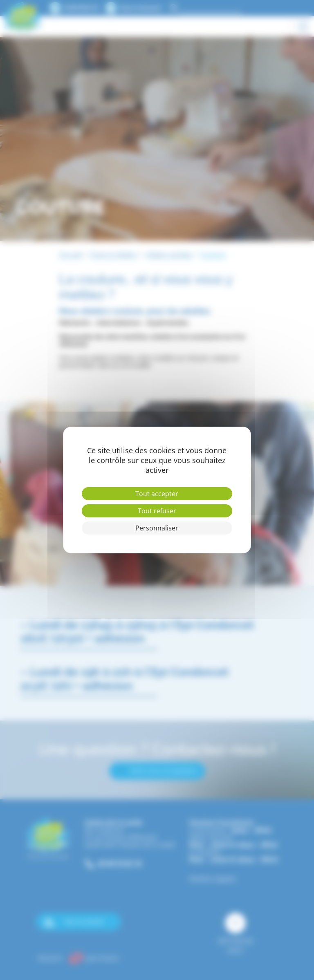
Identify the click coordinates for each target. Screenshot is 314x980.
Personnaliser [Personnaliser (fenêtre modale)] (157, 528)
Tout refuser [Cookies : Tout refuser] (157, 511)
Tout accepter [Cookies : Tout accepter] (157, 494)
